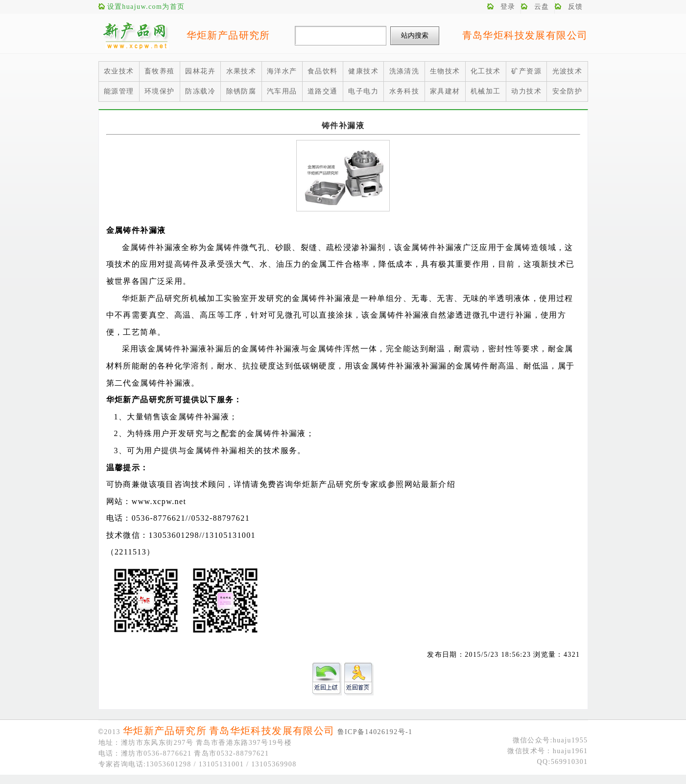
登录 (508, 7)
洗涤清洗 (404, 71)
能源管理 (119, 91)
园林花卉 (200, 71)
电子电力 (363, 91)
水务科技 (404, 91)
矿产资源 (526, 71)
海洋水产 (282, 71)
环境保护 (160, 91)
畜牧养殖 (160, 71)
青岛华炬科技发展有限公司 (525, 35)
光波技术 (568, 71)
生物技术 (445, 71)
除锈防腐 (241, 91)
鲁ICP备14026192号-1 (375, 732)
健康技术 (363, 71)
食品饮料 (323, 71)
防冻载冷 (200, 91)
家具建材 (445, 91)
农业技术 (119, 71)
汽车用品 (282, 91)
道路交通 (323, 91)
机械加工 (486, 91)
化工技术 (486, 71)
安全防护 (568, 91)
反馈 (576, 7)
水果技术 (241, 71)
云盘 (542, 7)
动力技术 (526, 91)
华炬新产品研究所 (228, 35)
